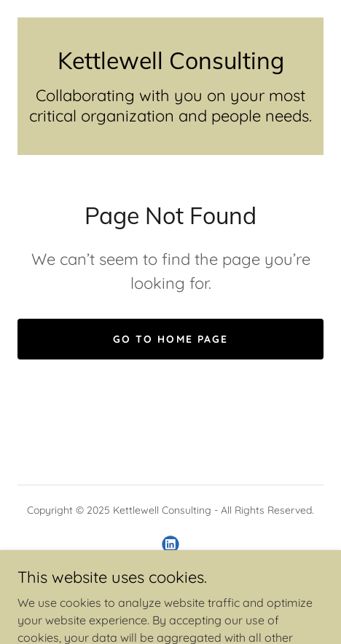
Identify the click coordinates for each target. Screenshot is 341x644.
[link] (170, 60)
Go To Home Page (170, 339)
